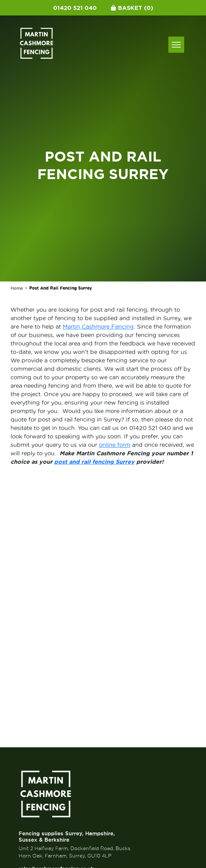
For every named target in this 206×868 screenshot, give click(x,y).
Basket (132, 8)
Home (17, 288)
